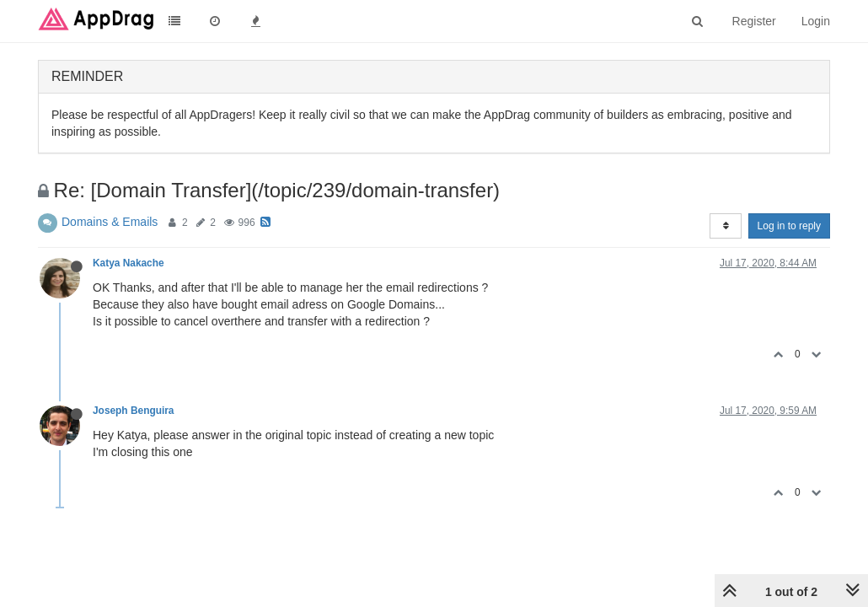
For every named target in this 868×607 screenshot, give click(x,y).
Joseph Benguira (133, 411)
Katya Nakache (129, 263)
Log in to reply (789, 226)
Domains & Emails (110, 222)
